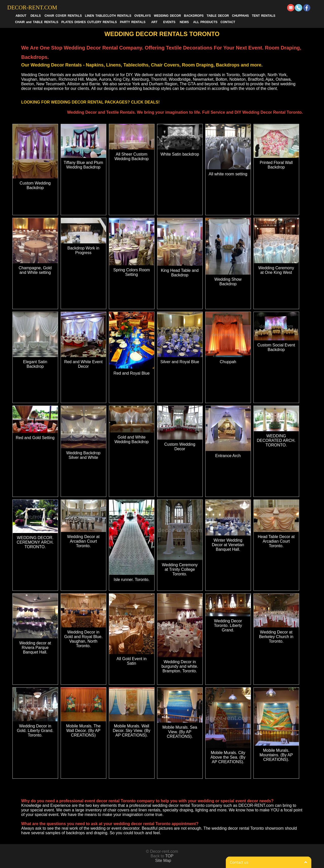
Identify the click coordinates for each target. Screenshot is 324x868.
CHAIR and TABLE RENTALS (37, 22)
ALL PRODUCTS (205, 22)
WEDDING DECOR (167, 16)
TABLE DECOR (218, 16)
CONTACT (228, 22)
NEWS (184, 22)
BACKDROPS (194, 16)
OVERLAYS (143, 16)
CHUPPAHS (240, 16)
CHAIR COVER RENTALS (63, 16)
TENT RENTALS (264, 16)
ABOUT (21, 16)
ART (154, 22)
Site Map (163, 861)
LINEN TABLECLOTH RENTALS (108, 16)
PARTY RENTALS (133, 22)
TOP (169, 856)
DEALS (36, 16)
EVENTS (169, 22)
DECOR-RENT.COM (32, 7)
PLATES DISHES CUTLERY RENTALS (89, 22)
